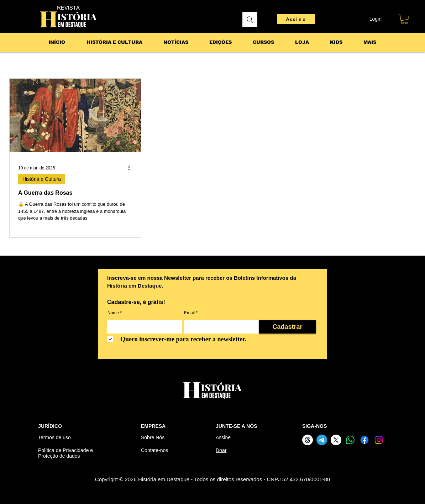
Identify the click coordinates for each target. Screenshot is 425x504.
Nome (113, 313)
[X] (336, 440)
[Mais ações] (131, 168)
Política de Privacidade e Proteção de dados (65, 453)
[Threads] (308, 440)
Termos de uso (54, 437)
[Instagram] (379, 440)
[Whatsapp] (350, 440)
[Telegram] (322, 440)
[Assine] (296, 19)
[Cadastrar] (287, 327)
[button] (404, 19)
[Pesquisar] (250, 20)
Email (189, 313)
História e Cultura (42, 179)
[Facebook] (364, 440)
